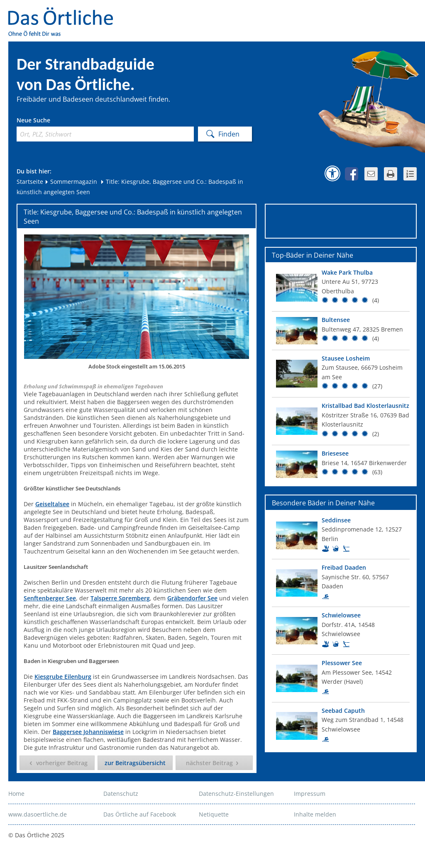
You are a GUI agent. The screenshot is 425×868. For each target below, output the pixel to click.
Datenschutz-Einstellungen (236, 794)
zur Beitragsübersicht (135, 763)
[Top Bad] (341, 288)
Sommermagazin (71, 182)
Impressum (310, 794)
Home (16, 794)
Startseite (30, 182)
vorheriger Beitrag (62, 763)
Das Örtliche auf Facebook (140, 814)
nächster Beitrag (209, 763)
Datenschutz (121, 794)
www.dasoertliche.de (38, 814)
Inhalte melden (315, 814)
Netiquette (214, 814)
